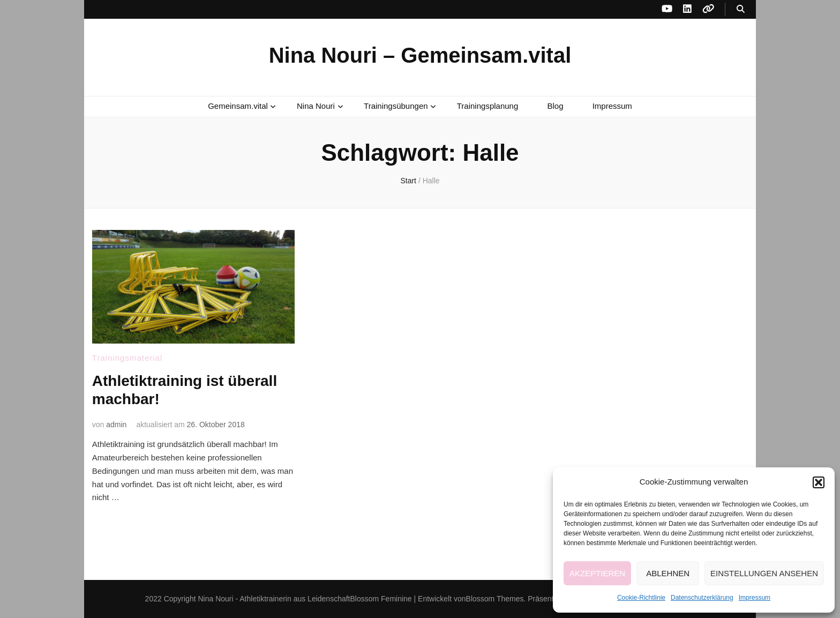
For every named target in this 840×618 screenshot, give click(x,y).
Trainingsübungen (396, 106)
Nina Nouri (316, 106)
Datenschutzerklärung (702, 598)
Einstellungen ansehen (764, 573)
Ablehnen (668, 573)
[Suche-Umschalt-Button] (741, 9)
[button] (819, 482)
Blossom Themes (495, 599)
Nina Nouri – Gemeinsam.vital (420, 55)
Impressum (755, 598)
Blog (555, 106)
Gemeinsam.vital (238, 106)
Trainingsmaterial (127, 358)
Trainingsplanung (488, 106)
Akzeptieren (597, 573)
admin (116, 425)
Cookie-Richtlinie (641, 598)
